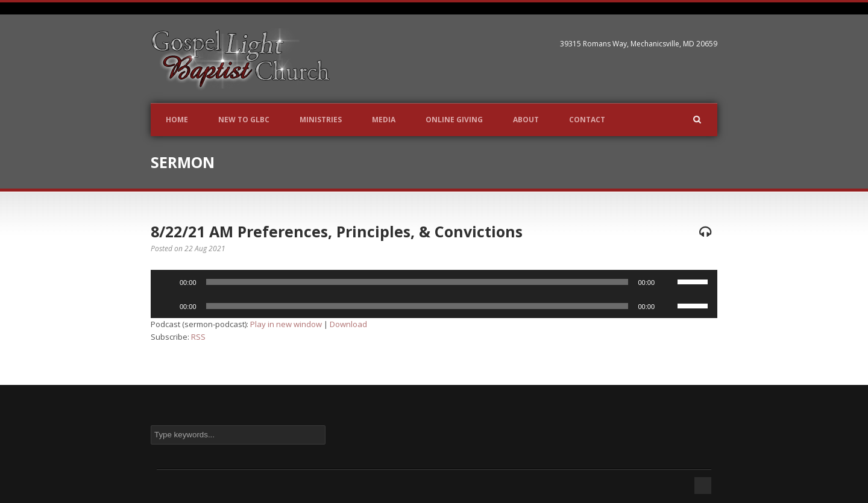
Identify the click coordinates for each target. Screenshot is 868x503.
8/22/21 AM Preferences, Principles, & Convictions (337, 231)
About (526, 120)
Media (384, 120)
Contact (587, 120)
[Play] (166, 282)
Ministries (321, 120)
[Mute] (668, 282)
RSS (198, 337)
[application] (434, 282)
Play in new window (286, 324)
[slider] (417, 282)
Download (348, 324)
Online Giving (454, 120)
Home (177, 120)
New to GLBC (244, 120)
